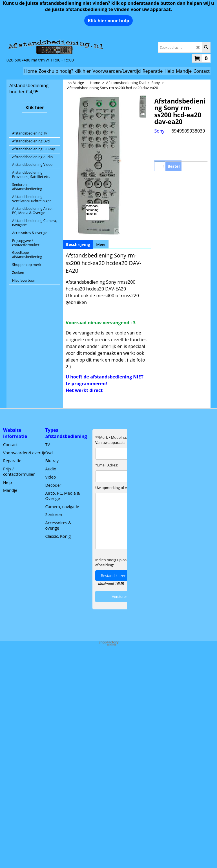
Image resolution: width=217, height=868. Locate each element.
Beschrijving (78, 244)
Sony (159, 131)
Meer (101, 244)
